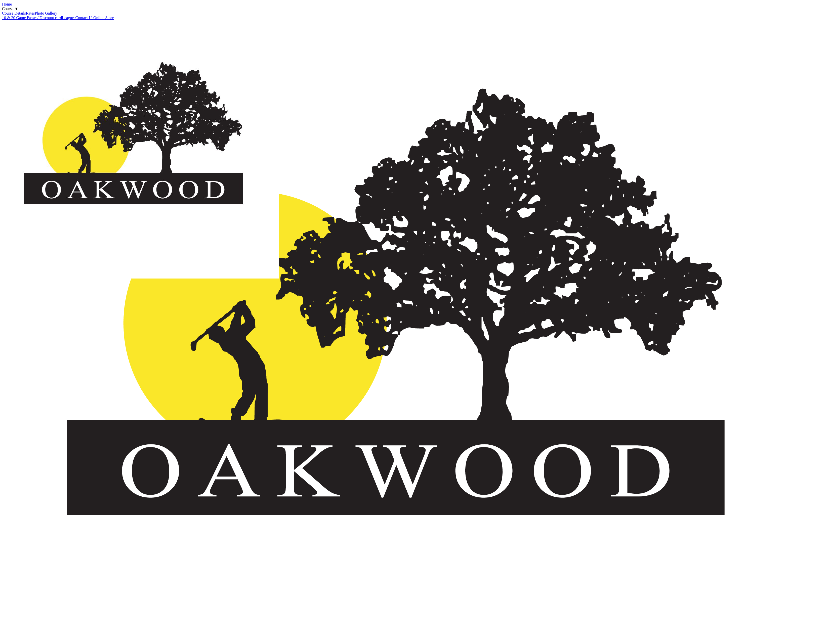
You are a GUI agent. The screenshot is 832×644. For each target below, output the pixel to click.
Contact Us (85, 18)
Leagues (69, 18)
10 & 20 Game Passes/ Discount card (32, 18)
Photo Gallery (46, 13)
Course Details (14, 13)
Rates (30, 13)
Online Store (103, 18)
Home (7, 4)
